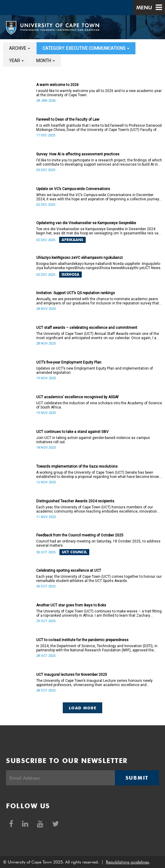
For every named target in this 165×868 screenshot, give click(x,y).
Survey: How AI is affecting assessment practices (78, 154)
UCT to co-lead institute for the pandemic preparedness (82, 640)
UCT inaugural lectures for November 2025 (72, 675)
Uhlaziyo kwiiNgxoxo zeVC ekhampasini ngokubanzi (79, 258)
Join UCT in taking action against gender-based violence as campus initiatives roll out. (93, 440)
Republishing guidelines (127, 862)
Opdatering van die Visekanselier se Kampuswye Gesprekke (86, 223)
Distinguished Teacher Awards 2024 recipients (75, 501)
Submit (137, 778)
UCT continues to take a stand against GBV (72, 432)
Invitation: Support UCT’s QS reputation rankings (76, 293)
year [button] (16, 61)
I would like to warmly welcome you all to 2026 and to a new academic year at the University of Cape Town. (99, 93)
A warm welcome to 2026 (57, 85)
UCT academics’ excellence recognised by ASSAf (77, 397)
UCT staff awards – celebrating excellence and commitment (87, 328)
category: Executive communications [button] (86, 48)
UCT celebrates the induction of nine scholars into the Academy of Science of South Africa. (99, 405)
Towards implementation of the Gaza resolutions (77, 466)
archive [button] (20, 48)
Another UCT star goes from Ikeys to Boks (71, 605)
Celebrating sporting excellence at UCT (69, 571)
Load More (82, 708)
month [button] (46, 61)
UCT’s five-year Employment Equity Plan (69, 362)
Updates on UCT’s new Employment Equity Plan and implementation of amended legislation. (95, 370)
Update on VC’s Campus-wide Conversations (73, 189)
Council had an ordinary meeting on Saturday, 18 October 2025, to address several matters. (98, 543)
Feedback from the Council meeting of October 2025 (80, 535)
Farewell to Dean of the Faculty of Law (68, 119)
